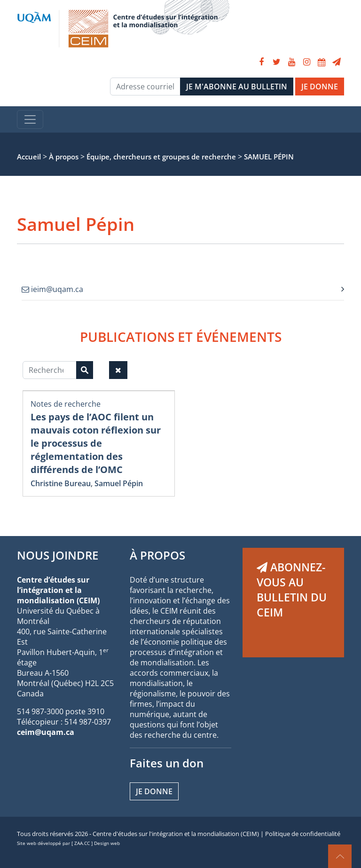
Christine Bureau (61, 483)
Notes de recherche (66, 404)
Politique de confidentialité (303, 834)
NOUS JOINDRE (58, 555)
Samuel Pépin (119, 483)
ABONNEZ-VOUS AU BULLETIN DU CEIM (292, 590)
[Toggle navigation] (30, 119)
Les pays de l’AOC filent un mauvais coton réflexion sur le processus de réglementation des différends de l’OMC (96, 443)
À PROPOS (157, 555)
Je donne (154, 791)
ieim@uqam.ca (52, 289)
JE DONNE (320, 87)
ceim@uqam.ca (46, 732)
